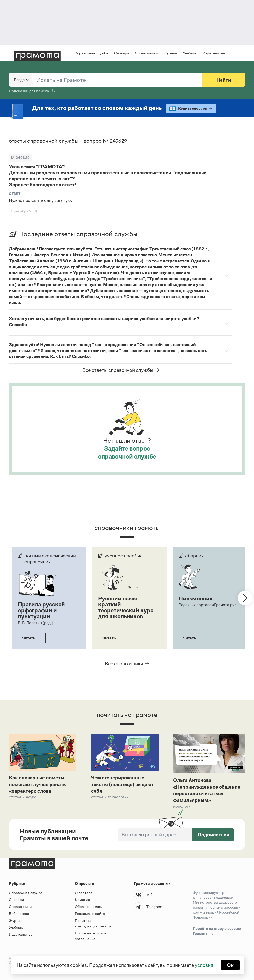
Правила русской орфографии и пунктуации (41, 610)
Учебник (190, 53)
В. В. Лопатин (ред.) (35, 623)
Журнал (170, 53)
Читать (32, 638)
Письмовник (196, 599)
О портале (84, 893)
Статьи (15, 797)
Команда (82, 900)
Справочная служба (91, 53)
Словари (122, 53)
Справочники (146, 53)
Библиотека (19, 913)
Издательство (214, 53)
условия (204, 965)
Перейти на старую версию (217, 931)
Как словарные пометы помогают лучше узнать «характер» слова (37, 784)
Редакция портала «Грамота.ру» (207, 605)
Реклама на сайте (90, 913)
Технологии (118, 797)
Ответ (15, 194)
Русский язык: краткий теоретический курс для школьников (126, 607)
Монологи (182, 806)
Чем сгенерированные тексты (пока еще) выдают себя (122, 784)
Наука (31, 797)
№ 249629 (20, 158)
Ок (230, 965)
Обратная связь (88, 907)
